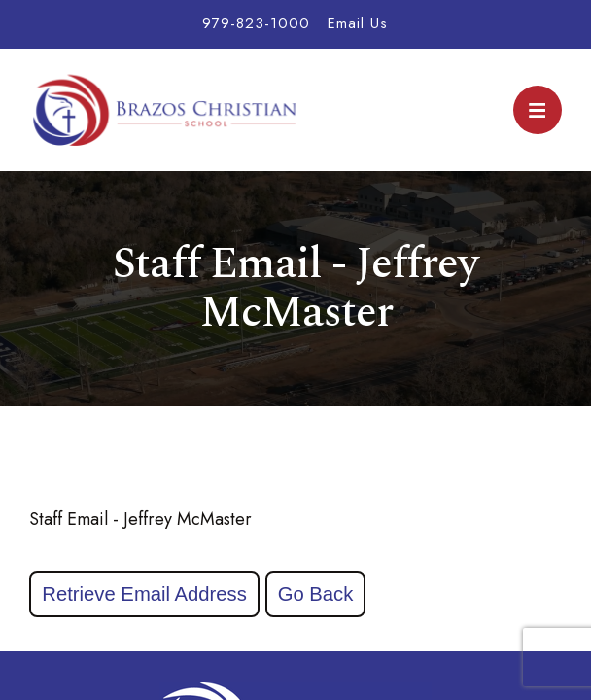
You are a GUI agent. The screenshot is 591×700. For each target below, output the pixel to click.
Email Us (358, 23)
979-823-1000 (256, 23)
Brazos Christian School (165, 110)
